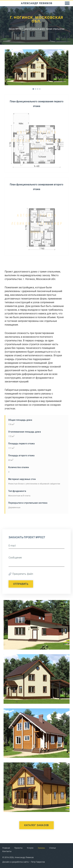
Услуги (30, 848)
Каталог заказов (36, 825)
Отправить (21, 584)
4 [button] (40, 89)
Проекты (18, 848)
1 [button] (33, 89)
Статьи (52, 848)
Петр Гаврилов (38, 862)
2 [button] (35, 89)
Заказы (41, 848)
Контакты (7, 851)
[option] (36, 67)
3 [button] (38, 89)
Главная (6, 848)
